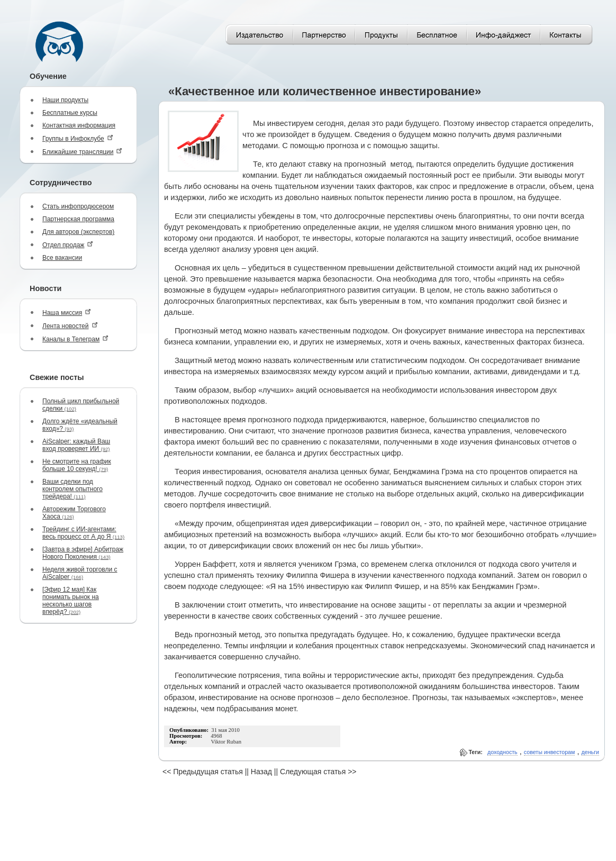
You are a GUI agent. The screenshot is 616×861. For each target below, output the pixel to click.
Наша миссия (67, 312)
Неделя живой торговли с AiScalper (80, 573)
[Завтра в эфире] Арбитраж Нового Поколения (83, 553)
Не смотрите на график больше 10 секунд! (77, 465)
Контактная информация (79, 125)
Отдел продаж (68, 245)
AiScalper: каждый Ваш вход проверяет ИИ (76, 445)
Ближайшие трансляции (82, 152)
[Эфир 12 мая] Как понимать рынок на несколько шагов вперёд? (71, 601)
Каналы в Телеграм (75, 339)
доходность (502, 752)
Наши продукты (65, 100)
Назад (261, 772)
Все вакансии (62, 258)
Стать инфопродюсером (78, 206)
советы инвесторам (550, 752)
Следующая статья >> (318, 772)
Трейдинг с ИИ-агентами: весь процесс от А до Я (83, 533)
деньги (590, 752)
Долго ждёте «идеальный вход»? (80, 425)
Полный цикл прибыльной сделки (81, 405)
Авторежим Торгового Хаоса (74, 513)
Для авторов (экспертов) (78, 232)
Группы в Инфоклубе (78, 138)
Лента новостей (70, 326)
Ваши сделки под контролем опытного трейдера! (73, 489)
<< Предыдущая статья (203, 772)
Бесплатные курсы (70, 113)
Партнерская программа (78, 219)
